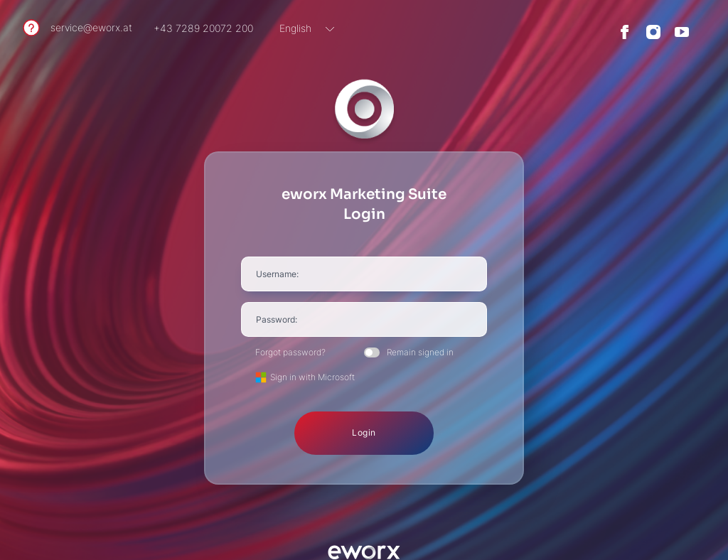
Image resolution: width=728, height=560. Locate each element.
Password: (277, 319)
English (295, 28)
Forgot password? (290, 352)
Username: (277, 274)
